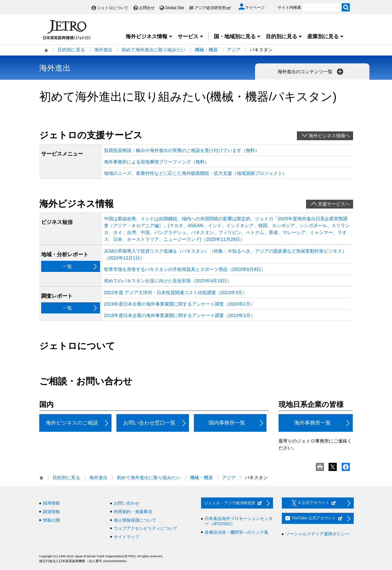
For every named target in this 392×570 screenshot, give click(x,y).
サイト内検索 (289, 8)
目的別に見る (284, 36)
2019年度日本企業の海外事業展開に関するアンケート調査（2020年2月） (179, 304)
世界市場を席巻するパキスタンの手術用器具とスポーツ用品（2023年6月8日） (185, 269)
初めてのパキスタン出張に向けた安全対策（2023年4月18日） (168, 281)
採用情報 (51, 503)
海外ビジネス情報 (149, 36)
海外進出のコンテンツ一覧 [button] (311, 72)
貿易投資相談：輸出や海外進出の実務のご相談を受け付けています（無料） (182, 150)
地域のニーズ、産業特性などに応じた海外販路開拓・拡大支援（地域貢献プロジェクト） (196, 173)
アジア (234, 50)
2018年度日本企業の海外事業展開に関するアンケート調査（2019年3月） (179, 315)
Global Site (175, 8)
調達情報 (51, 512)
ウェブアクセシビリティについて (146, 528)
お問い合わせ (127, 503)
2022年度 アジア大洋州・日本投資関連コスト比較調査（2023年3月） (176, 293)
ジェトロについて (113, 8)
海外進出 (103, 50)
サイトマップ (127, 537)
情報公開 (51, 520)
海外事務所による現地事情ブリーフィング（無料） (157, 162)
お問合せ (147, 8)
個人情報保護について (135, 520)
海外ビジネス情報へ (329, 136)
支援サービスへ (334, 204)
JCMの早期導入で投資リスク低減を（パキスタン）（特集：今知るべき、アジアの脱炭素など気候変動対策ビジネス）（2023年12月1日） (225, 254)
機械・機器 (206, 50)
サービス (191, 36)
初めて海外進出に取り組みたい (154, 50)
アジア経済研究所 (213, 8)
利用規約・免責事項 (133, 512)
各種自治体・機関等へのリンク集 (237, 532)
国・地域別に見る (237, 36)
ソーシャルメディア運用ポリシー (317, 534)
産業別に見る (326, 36)
